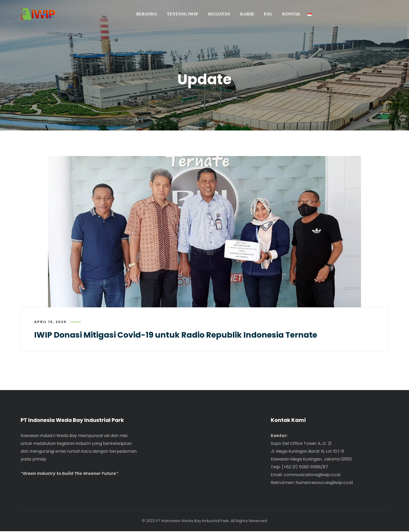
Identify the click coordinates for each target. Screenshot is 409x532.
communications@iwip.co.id (312, 476)
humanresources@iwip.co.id (324, 483)
